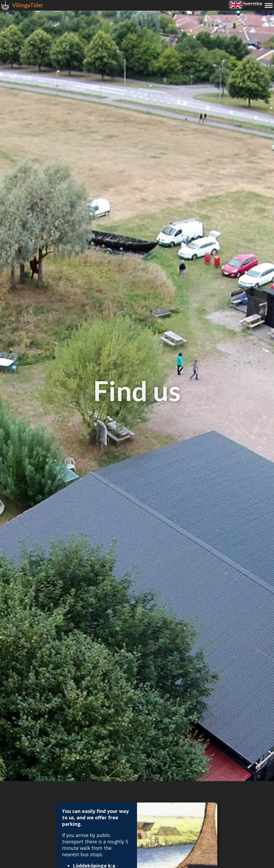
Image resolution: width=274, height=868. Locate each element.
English (236, 5)
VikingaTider (28, 5)
